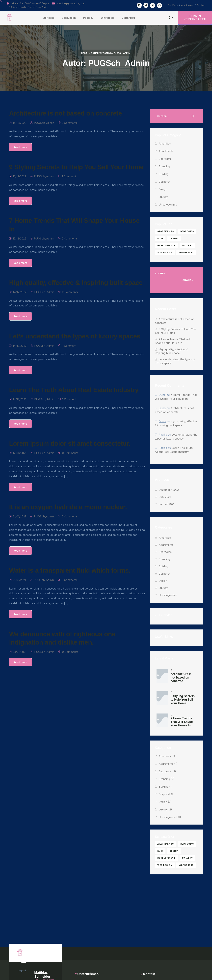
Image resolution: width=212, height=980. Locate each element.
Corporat (164, 182)
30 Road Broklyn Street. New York (28, 7)
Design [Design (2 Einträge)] (174, 238)
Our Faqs (173, 5)
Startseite (49, 18)
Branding (164, 166)
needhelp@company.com (71, 3)
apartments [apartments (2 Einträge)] (166, 231)
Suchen (160, 273)
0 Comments (70, 453)
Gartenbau (128, 18)
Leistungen (69, 18)
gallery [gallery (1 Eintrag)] (187, 245)
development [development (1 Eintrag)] (166, 245)
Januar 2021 (167, 504)
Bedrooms (165, 159)
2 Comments (70, 123)
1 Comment (69, 176)
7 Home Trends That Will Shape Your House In (182, 722)
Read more (20, 147)
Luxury (163, 197)
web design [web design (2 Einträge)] (165, 252)
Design (163, 189)
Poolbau (88, 18)
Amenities (165, 144)
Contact (201, 5)
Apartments (187, 5)
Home (84, 53)
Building (164, 174)
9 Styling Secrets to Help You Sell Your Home (183, 700)
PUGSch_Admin (44, 123)
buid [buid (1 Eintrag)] (160, 238)
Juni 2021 (165, 497)
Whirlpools (108, 18)
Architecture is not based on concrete (181, 677)
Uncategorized (168, 205)
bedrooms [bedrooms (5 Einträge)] (187, 231)
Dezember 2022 (169, 490)
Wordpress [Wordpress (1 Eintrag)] (186, 252)
